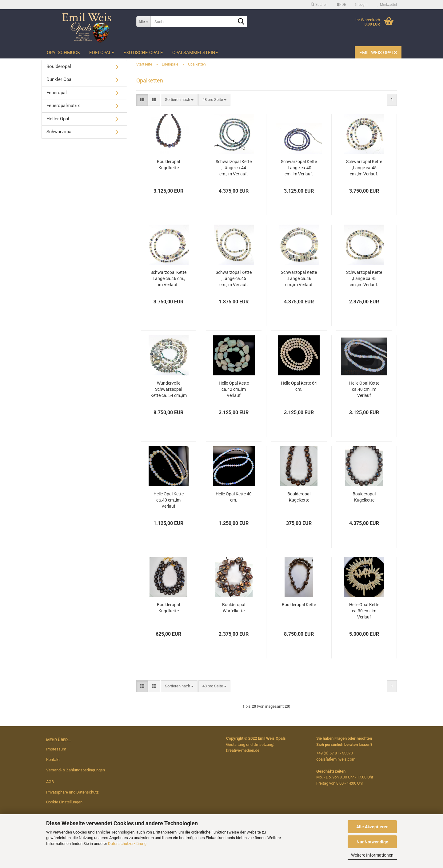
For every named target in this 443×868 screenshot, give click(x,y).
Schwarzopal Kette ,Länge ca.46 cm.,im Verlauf (299, 278)
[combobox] (179, 100)
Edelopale (102, 53)
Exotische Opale (143, 53)
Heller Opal (58, 119)
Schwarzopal (60, 132)
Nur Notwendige (372, 842)
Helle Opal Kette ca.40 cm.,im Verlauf (364, 389)
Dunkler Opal (60, 79)
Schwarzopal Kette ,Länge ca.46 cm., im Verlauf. (168, 278)
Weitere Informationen (372, 855)
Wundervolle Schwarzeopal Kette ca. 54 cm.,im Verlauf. (169, 390)
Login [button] (361, 5)
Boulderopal (59, 66)
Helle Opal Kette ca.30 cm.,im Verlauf (364, 611)
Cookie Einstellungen (64, 802)
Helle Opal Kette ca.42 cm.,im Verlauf (234, 389)
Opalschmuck (63, 53)
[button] (341, 5)
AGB (50, 782)
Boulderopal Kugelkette (168, 165)
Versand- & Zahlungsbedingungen (76, 770)
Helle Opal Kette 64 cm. (299, 386)
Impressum (56, 749)
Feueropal (57, 93)
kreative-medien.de (243, 750)
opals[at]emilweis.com (336, 759)
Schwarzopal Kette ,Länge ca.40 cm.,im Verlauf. (299, 168)
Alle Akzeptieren (372, 827)
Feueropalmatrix (63, 106)
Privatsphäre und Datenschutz (72, 792)
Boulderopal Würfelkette (234, 608)
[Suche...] (143, 22)
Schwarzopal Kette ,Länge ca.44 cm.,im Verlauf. (234, 168)
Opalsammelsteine (195, 53)
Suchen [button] (319, 5)
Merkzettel (387, 5)
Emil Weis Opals (378, 53)
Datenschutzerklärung (127, 844)
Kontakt (53, 760)
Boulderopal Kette (299, 605)
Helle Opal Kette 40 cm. (234, 497)
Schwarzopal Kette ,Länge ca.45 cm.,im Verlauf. (364, 168)
